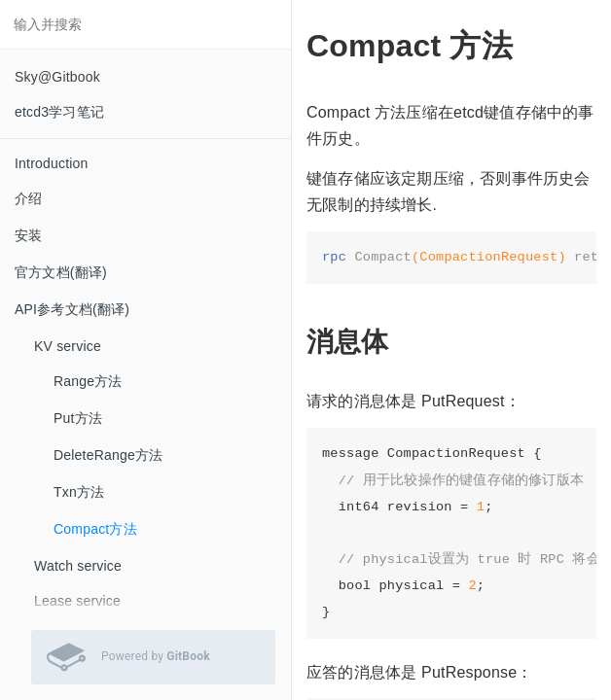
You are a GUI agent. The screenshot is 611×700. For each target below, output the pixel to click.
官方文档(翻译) (61, 272)
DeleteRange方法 (108, 455)
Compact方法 (95, 529)
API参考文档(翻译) (72, 309)
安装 (28, 235)
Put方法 (78, 418)
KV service (68, 346)
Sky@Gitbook (57, 77)
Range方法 (88, 381)
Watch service (78, 566)
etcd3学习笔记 (59, 112)
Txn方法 (79, 492)
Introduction (52, 163)
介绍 (28, 198)
